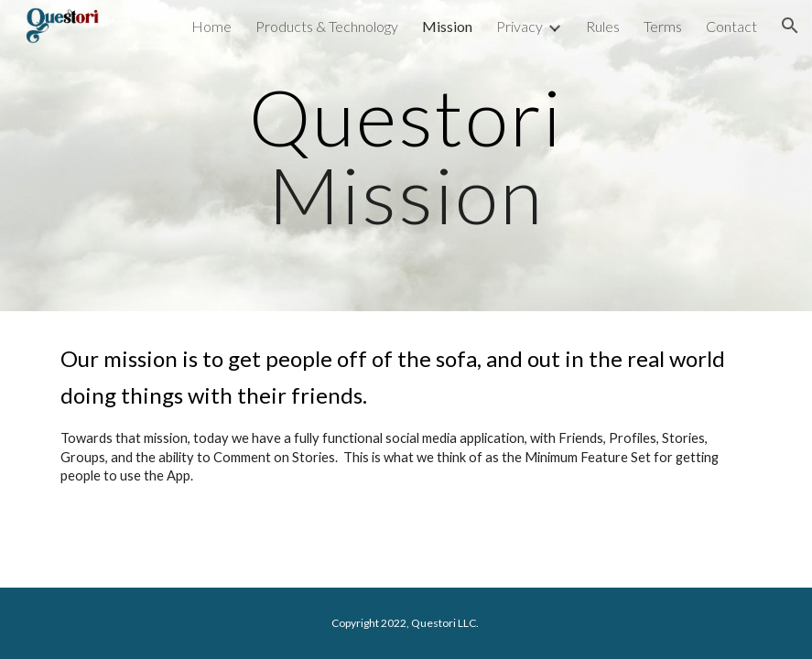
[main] (406, 156)
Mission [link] (447, 26)
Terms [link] (663, 26)
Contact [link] (731, 26)
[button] (790, 26)
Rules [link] (603, 26)
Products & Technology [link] (327, 26)
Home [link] (211, 26)
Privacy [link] (520, 26)
